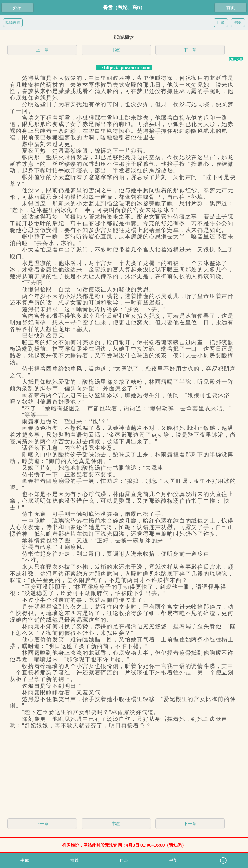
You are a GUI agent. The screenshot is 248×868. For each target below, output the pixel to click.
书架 (238, 23)
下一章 (190, 50)
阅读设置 (13, 23)
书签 (116, 50)
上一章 (42, 50)
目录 (221, 23)
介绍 (17, 8)
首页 (231, 8)
